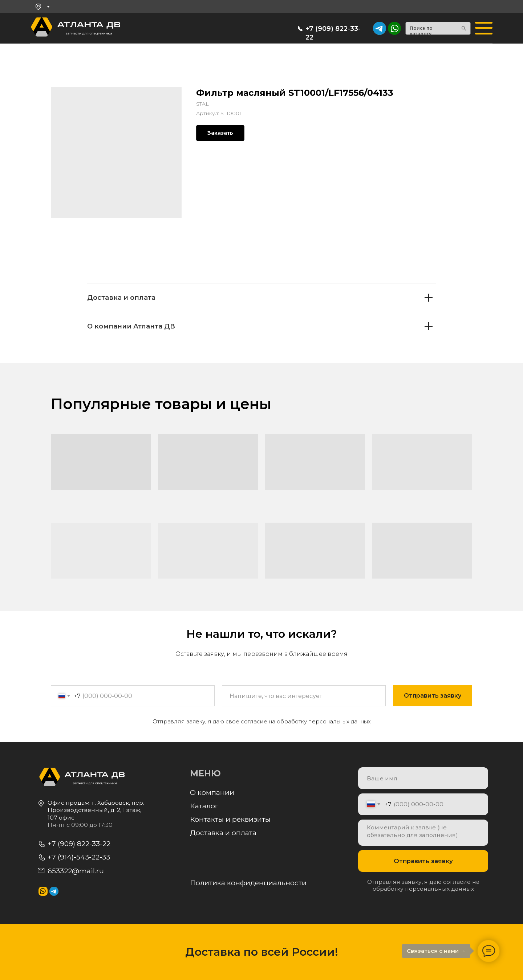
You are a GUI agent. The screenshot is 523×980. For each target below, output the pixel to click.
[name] (423, 778)
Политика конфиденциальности (248, 883)
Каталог (204, 806)
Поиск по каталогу (421, 31)
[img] (394, 28)
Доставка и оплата (223, 833)
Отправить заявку (423, 861)
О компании (212, 792)
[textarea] (423, 833)
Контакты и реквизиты (230, 819)
